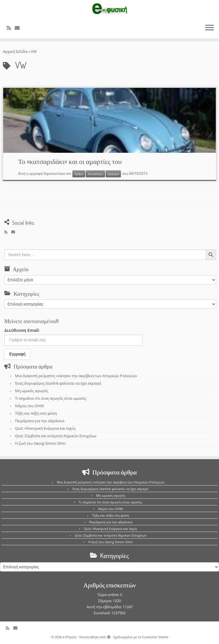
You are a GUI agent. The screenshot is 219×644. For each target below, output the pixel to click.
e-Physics (70, 637)
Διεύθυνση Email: (22, 330)
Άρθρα (79, 174)
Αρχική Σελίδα (16, 51)
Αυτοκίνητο (95, 174)
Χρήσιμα (113, 174)
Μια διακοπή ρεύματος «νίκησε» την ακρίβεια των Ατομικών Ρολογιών (76, 376)
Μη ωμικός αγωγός (32, 391)
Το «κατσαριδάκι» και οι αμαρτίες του (70, 161)
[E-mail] (19, 28)
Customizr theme (155, 637)
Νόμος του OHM (29, 406)
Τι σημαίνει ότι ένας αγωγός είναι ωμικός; (51, 398)
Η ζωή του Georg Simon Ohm (40, 443)
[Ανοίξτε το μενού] (209, 28)
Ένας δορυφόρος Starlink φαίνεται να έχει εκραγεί (58, 383)
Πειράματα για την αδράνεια (40, 421)
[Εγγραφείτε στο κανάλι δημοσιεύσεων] (11, 28)
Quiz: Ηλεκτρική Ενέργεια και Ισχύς (45, 428)
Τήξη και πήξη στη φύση (36, 413)
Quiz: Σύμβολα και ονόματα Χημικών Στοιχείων (56, 436)
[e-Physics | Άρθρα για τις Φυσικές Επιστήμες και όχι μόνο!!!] (109, 10)
